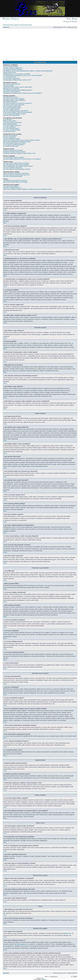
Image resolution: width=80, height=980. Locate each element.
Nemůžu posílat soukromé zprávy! (13, 150)
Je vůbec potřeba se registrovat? (13, 68)
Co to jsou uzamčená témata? (12, 130)
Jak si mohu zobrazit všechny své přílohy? (15, 182)
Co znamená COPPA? (10, 77)
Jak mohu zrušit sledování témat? (13, 176)
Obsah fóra (6, 27)
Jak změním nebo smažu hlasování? (14, 105)
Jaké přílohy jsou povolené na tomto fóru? (15, 181)
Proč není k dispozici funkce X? (12, 188)
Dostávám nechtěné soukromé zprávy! (14, 152)
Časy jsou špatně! (8, 86)
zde (70, 935)
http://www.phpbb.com (21, 944)
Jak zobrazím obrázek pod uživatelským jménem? (18, 90)
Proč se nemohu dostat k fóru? (12, 106)
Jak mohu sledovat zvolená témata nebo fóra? (17, 175)
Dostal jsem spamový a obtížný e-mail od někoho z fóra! (19, 153)
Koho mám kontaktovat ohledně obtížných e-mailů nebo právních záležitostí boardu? (28, 189)
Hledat (75, 19)
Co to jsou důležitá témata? (11, 128)
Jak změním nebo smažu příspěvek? (14, 99)
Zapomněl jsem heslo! (10, 72)
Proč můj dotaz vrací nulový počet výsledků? (16, 165)
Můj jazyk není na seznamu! (11, 89)
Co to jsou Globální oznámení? (12, 125)
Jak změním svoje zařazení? (12, 92)
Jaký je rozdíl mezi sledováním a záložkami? (16, 173)
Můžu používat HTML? (10, 121)
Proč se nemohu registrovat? (12, 78)
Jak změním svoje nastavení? (12, 84)
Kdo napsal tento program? (11, 186)
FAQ (69, 19)
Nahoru (5, 210)
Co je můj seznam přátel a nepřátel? (14, 158)
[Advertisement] (40, 45)
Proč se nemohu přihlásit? (11, 66)
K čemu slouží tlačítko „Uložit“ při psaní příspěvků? (18, 112)
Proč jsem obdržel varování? (12, 109)
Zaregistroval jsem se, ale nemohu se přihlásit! (17, 74)
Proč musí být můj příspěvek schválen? (15, 114)
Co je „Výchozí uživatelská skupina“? (14, 145)
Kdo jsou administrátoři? (10, 136)
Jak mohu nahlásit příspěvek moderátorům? (16, 111)
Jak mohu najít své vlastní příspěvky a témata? (17, 169)
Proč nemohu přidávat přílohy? (12, 108)
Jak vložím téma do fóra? (11, 97)
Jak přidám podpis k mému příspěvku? (14, 100)
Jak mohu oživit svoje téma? (11, 115)
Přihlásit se (7, 19)
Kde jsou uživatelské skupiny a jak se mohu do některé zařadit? (22, 140)
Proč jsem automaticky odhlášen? (13, 69)
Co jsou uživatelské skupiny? (12, 139)
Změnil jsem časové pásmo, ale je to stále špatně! (18, 87)
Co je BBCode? (8, 119)
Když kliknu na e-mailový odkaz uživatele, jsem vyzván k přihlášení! (23, 93)
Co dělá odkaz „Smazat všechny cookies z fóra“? (17, 80)
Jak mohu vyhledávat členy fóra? (13, 168)
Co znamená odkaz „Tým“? (11, 146)
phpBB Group (67, 933)
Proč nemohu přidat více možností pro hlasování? (18, 103)
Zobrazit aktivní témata (26, 25)
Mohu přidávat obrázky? (10, 124)
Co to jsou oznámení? (10, 127)
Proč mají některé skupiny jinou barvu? (15, 143)
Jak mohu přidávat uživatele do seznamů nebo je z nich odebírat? (22, 159)
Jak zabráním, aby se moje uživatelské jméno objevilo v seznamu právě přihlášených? (28, 71)
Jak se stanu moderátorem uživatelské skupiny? (17, 142)
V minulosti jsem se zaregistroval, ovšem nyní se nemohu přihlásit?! (23, 75)
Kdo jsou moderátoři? (9, 137)
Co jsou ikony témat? (9, 131)
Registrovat (15, 19)
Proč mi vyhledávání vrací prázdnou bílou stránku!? (18, 166)
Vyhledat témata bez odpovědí (11, 25)
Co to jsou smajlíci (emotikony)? (13, 122)
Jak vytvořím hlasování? (10, 102)
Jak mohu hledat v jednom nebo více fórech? (16, 163)
